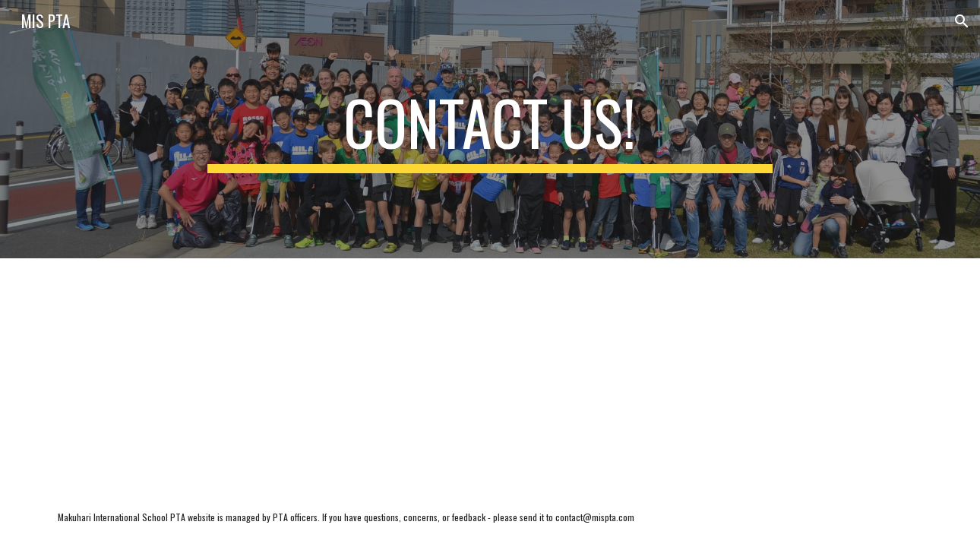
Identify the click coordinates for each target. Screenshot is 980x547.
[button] (962, 21)
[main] (490, 129)
